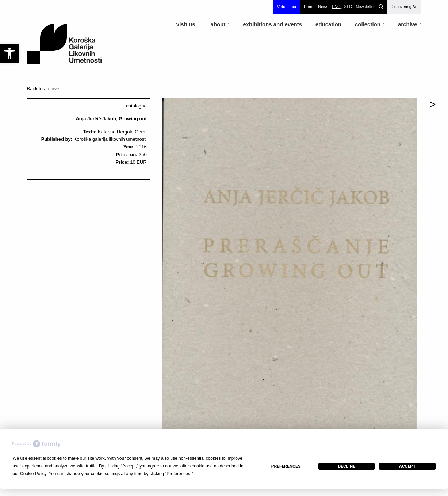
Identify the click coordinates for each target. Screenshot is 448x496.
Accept (407, 466)
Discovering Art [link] (404, 7)
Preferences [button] (178, 474)
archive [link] (408, 24)
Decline (346, 466)
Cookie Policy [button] (33, 474)
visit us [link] (186, 24)
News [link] (323, 7)
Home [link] (309, 7)
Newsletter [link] (365, 7)
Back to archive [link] (43, 89)
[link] (9, 53)
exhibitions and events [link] (272, 24)
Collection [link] (368, 24)
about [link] (218, 24)
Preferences (286, 466)
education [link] (328, 24)
